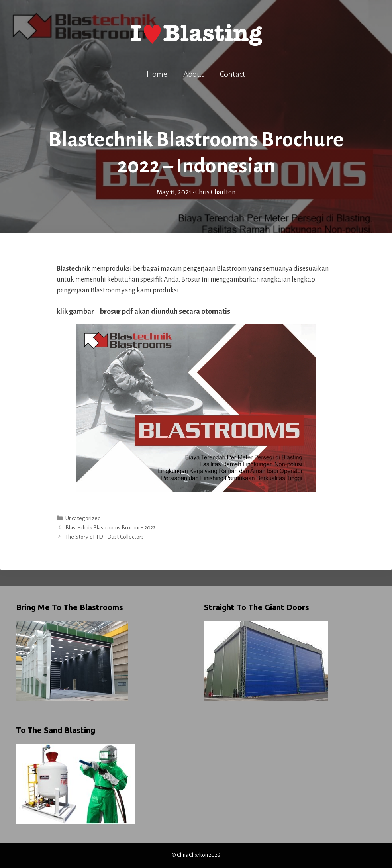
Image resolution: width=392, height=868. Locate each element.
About (194, 74)
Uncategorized (83, 518)
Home (157, 74)
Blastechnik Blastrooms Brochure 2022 (110, 528)
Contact (233, 74)
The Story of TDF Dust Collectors (105, 537)
